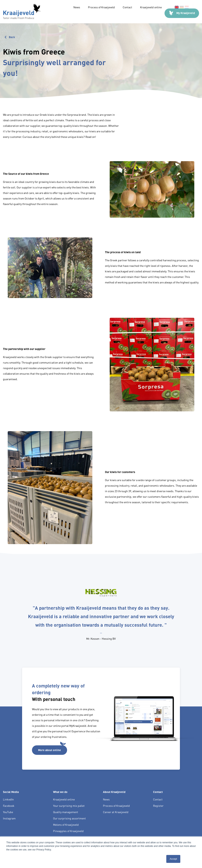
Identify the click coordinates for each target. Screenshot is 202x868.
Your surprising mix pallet (69, 806)
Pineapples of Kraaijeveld (68, 831)
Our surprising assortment (69, 818)
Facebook (9, 806)
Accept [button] (173, 859)
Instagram (9, 818)
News (77, 7)
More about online (52, 749)
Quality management (66, 812)
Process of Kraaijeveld (101, 7)
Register (158, 806)
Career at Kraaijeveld (116, 812)
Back (9, 36)
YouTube (8, 812)
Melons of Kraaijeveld (66, 825)
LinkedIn (8, 799)
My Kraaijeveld (182, 13)
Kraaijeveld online (151, 7)
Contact (127, 7)
